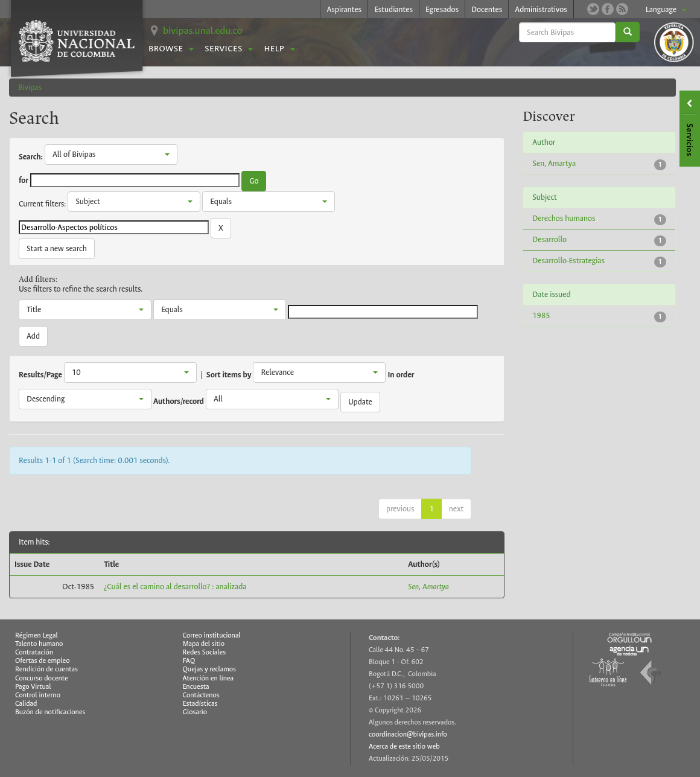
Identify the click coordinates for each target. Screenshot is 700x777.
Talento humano (39, 644)
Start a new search (57, 248)
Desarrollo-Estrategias (568, 261)
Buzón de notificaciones (50, 712)
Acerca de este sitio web (404, 747)
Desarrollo (549, 239)
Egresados (442, 9)
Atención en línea (208, 678)
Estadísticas (200, 704)
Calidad (26, 704)
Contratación (34, 652)
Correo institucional (212, 635)
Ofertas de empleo (43, 661)
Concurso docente (42, 678)
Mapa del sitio (204, 644)
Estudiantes (393, 9)
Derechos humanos (564, 218)
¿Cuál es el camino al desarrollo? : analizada (175, 587)
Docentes (487, 9)
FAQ (189, 661)
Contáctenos (201, 695)
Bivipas (30, 87)
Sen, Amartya (428, 587)
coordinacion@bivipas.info (408, 734)
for (24, 181)
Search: (31, 157)
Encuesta (196, 687)
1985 (541, 315)
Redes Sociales (205, 652)
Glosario (195, 712)
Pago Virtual (33, 687)
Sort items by (229, 375)
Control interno (38, 695)
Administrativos (541, 9)
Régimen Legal (37, 635)
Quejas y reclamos (210, 669)
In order (401, 375)
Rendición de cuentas (46, 669)
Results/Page (40, 375)
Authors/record (179, 401)
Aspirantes (344, 9)
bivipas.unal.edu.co (203, 30)
